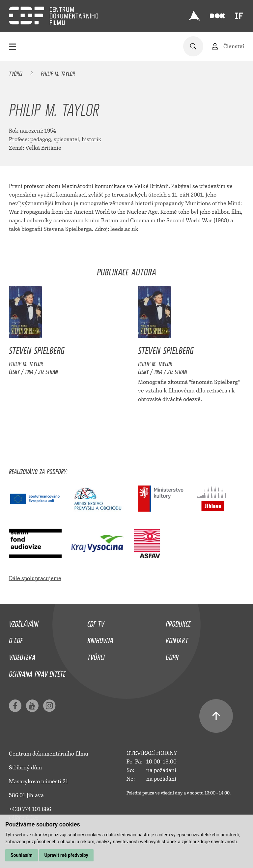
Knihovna (100, 639)
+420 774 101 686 (30, 809)
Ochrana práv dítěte (37, 672)
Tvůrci (16, 73)
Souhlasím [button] (22, 855)
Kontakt (177, 639)
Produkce (178, 622)
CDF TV (96, 622)
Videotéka (22, 656)
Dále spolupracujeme (35, 578)
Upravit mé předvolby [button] (66, 855)
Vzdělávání (24, 622)
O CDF (16, 639)
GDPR (172, 656)
